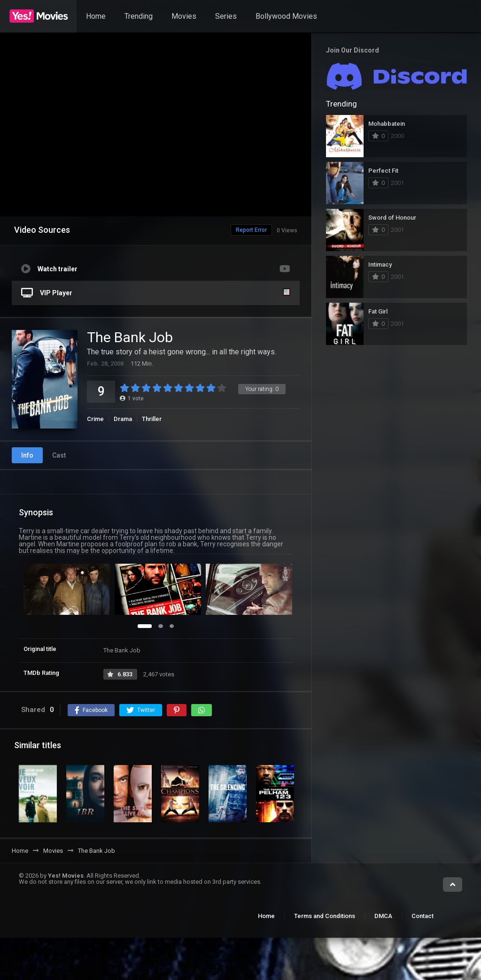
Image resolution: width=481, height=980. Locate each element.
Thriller (152, 419)
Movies (184, 16)
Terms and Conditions (325, 916)
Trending (139, 16)
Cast (59, 455)
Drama (123, 419)
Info (27, 455)
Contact (423, 916)
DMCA (383, 916)
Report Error (232, 230)
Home (96, 16)
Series (226, 16)
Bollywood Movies (286, 16)
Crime (95, 419)
